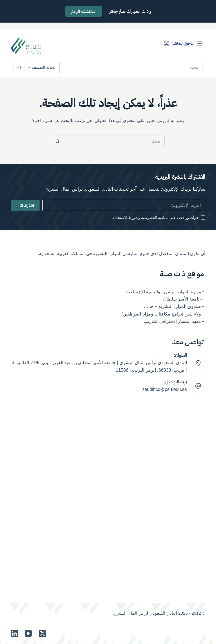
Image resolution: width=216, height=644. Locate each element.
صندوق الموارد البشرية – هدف (173, 306)
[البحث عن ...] (131, 68)
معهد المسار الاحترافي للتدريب (172, 321)
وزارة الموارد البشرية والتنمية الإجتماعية (164, 292)
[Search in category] (42, 68)
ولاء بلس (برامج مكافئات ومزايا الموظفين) (161, 314)
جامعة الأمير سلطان (182, 299)
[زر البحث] (19, 68)
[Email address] (124, 205)
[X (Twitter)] (42, 633)
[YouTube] (28, 633)
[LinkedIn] (14, 633)
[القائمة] (200, 43)
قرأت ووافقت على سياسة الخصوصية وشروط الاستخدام (155, 218)
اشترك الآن (25, 205)
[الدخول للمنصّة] (179, 43)
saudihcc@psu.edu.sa (165, 389)
